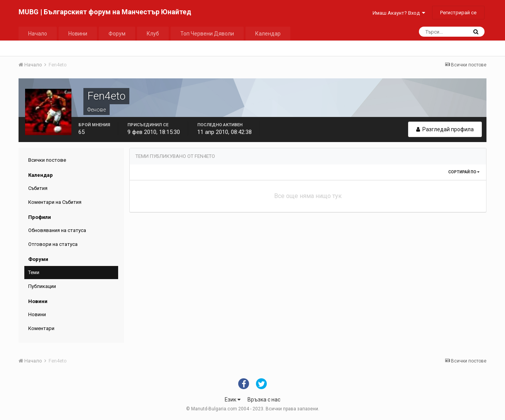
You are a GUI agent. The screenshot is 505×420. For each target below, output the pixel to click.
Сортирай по (464, 172)
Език (233, 400)
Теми (34, 272)
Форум (117, 34)
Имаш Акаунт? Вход (399, 13)
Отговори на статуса (53, 244)
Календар (268, 34)
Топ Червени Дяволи (207, 34)
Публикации (42, 286)
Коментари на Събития (55, 202)
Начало (38, 34)
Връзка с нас (264, 400)
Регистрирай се (458, 13)
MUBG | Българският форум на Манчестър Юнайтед (105, 12)
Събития (38, 188)
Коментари (41, 328)
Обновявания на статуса (57, 230)
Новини (78, 34)
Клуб (153, 34)
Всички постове (47, 160)
